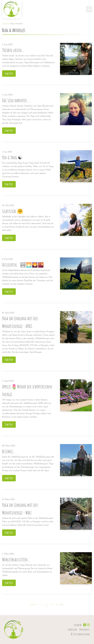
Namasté (5, 24)
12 (57, 605)
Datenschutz (85, 629)
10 (53, 605)
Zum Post (9, 73)
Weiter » (62, 605)
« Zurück (32, 605)
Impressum (72, 629)
